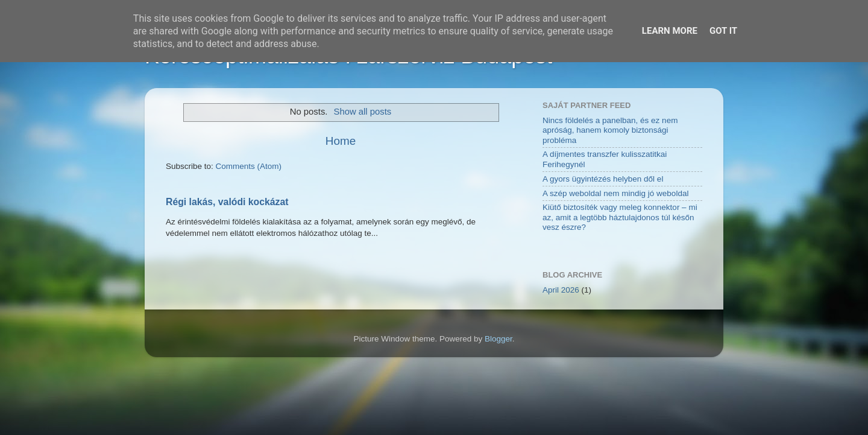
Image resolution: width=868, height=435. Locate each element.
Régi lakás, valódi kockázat (227, 202)
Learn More (670, 31)
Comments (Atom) (249, 166)
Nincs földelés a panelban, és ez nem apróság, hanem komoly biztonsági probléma (610, 130)
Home (341, 141)
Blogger (498, 339)
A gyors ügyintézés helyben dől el (603, 179)
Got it (723, 31)
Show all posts (363, 112)
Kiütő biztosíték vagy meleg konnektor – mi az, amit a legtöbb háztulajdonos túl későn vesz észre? (620, 217)
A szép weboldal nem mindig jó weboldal (615, 193)
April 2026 (561, 290)
